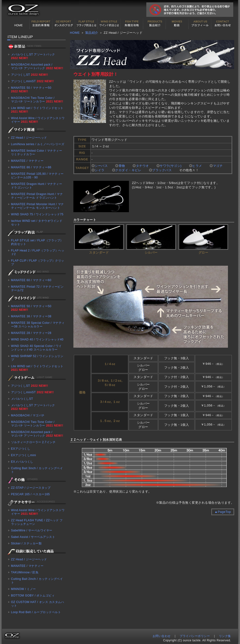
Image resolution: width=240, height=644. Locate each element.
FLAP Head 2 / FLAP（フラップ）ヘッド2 (38, 252)
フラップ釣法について (86, 24)
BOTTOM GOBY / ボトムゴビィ (33, 596)
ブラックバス (162, 170)
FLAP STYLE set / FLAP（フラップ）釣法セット (37, 242)
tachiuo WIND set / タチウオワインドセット (37, 223)
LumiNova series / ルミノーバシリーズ (38, 144)
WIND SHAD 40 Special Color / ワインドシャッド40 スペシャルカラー (36, 348)
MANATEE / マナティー (27, 161)
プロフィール (200, 24)
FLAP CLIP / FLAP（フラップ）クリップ (38, 262)
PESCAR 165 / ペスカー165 (31, 494)
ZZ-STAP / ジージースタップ (31, 488)
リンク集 (225, 636)
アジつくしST (30, 75)
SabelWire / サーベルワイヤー (32, 530)
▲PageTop (223, 512)
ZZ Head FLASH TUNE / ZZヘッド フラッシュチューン (37, 522)
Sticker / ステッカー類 (26, 543)
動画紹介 (177, 24)
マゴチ (218, 166)
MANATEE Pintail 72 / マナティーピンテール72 (37, 288)
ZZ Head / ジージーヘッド (29, 138)
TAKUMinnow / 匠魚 (25, 572)
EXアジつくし (21, 449)
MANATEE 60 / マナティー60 (31, 280)
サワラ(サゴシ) (171, 166)
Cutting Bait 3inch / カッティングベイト (37, 470)
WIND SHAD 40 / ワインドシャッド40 (37, 339)
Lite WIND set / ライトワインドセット (37, 110)
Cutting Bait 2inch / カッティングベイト (37, 581)
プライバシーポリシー (195, 636)
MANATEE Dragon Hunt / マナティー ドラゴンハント (37, 186)
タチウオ (142, 166)
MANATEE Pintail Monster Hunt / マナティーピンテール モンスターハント (38, 206)
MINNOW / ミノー (24, 589)
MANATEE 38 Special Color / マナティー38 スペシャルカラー (38, 325)
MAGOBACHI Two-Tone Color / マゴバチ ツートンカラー (37, 100)
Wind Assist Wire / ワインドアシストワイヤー (38, 120)
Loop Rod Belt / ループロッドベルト (36, 612)
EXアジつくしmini (24, 455)
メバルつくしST (22, 399)
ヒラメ (197, 166)
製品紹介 (155, 24)
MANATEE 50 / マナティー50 (31, 90)
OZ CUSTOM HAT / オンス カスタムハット (38, 604)
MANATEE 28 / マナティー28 (31, 333)
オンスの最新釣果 (64, 24)
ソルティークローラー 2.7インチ (33, 442)
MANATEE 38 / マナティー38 (31, 316)
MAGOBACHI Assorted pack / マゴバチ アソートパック (37, 66)
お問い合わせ (223, 24)
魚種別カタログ (132, 24)
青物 (122, 166)
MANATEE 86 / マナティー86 (31, 167)
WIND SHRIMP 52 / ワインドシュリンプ (37, 358)
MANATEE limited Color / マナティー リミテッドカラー (37, 153)
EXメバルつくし (22, 462)
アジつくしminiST (32, 81)
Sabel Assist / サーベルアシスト (33, 537)
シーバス (101, 166)
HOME (18, 24)
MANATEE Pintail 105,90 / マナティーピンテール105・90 (37, 176)
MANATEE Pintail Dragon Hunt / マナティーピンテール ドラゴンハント (37, 196)
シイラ (100, 170)
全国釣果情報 (41, 24)
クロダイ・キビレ (128, 170)
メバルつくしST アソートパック (33, 56)
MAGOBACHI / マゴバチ (28, 415)
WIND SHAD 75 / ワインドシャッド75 (37, 214)
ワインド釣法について (109, 24)
